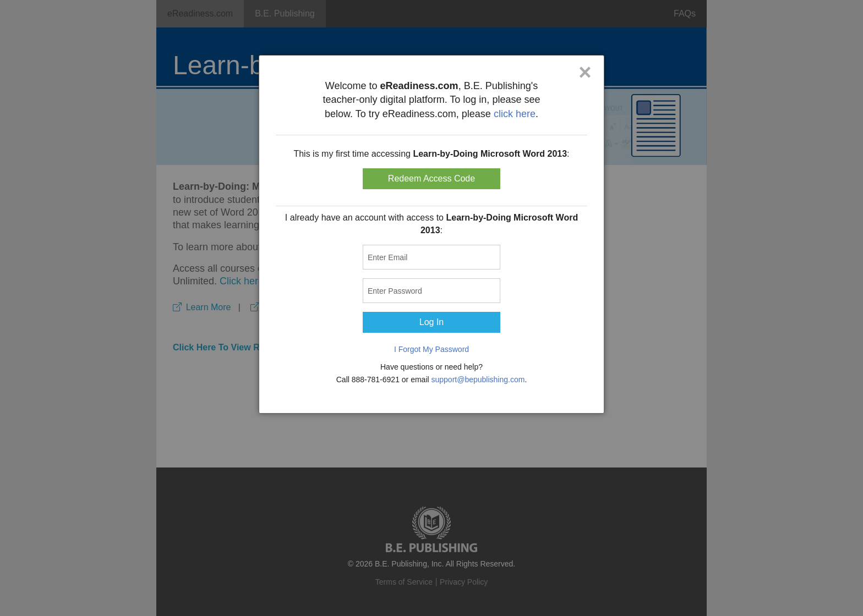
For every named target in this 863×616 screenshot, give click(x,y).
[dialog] (431, 234)
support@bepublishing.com (478, 380)
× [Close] (585, 72)
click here (515, 114)
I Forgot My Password (431, 349)
